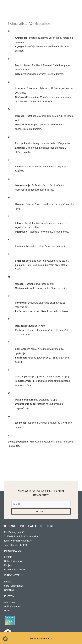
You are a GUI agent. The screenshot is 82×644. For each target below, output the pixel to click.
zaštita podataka (13, 606)
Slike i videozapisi (13, 586)
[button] (5, 639)
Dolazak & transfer (14, 561)
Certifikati (9, 590)
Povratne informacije (15, 570)
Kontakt (8, 557)
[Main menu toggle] (76, 7)
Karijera (8, 565)
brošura (8, 582)
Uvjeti (7, 611)
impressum (10, 602)
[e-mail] (41, 504)
